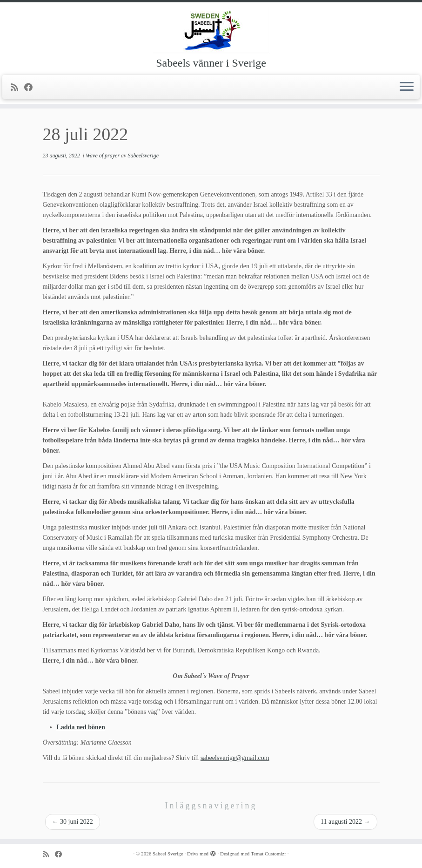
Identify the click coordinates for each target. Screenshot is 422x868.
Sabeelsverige (143, 156)
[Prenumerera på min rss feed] (17, 88)
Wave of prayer (103, 156)
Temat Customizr (268, 854)
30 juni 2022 (73, 822)
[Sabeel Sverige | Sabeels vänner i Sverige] (211, 30)
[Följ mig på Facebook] (31, 88)
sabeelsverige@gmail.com (235, 758)
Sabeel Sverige (168, 854)
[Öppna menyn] (407, 87)
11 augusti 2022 (345, 822)
